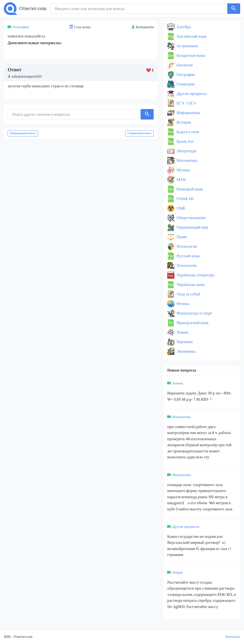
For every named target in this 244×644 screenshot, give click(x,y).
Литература (186, 151)
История (183, 122)
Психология (186, 246)
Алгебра (183, 27)
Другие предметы (191, 94)
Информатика (188, 113)
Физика (183, 304)
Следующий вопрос (139, 133)
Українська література (195, 275)
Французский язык (192, 323)
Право (181, 237)
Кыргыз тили (187, 132)
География (20, 27)
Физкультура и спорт (194, 313)
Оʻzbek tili (185, 199)
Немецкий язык (189, 189)
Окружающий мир (192, 227)
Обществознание (191, 218)
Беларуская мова (190, 55)
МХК (181, 180)
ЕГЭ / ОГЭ (186, 103)
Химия (182, 332)
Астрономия (187, 46)
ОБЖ (180, 208)
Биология (184, 65)
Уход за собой (188, 294)
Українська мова (190, 285)
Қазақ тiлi (185, 141)
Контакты (233, 637)
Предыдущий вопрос (23, 133)
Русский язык (188, 256)
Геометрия (185, 84)
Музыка (183, 170)
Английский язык (191, 36)
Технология (186, 265)
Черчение (184, 342)
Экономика (186, 351)
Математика (186, 160)
